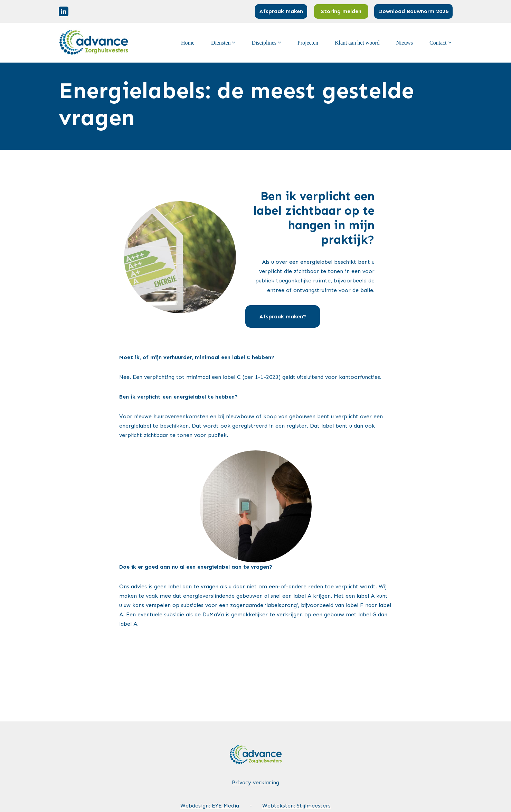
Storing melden (341, 11)
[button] (233, 43)
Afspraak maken (281, 11)
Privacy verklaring (255, 761)
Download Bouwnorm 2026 (413, 11)
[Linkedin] (64, 11)
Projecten (307, 43)
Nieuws (404, 43)
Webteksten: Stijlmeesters (296, 784)
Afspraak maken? (300, 291)
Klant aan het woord (357, 43)
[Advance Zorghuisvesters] (94, 43)
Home (187, 43)
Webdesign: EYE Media (210, 784)
